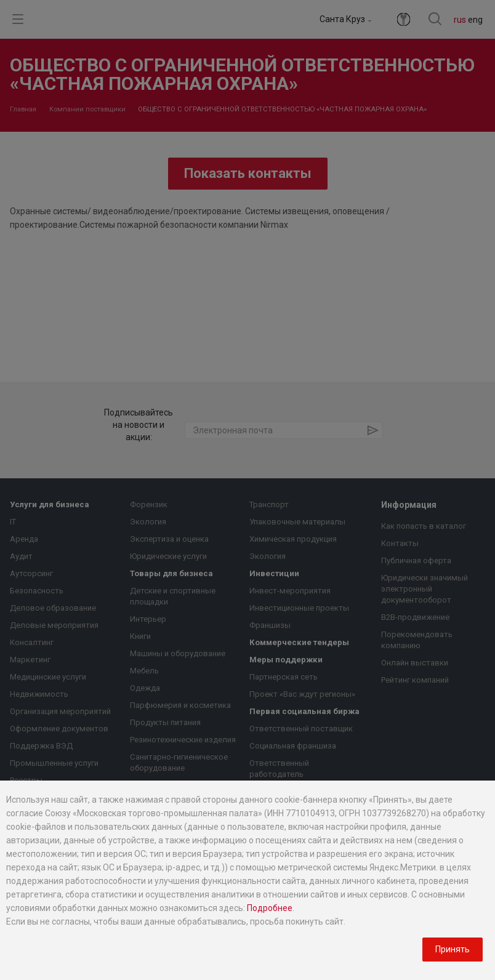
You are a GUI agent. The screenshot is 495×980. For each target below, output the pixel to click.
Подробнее (270, 908)
